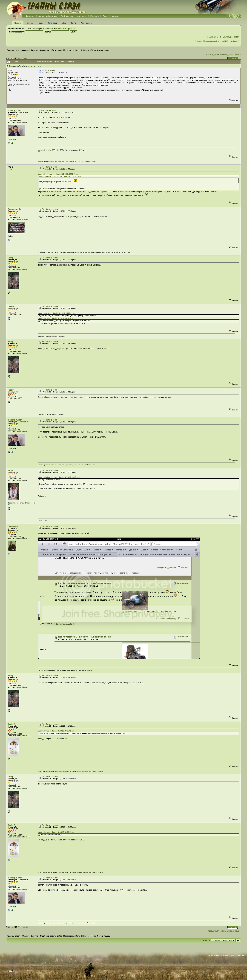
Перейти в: (206, 941)
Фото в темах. (49, 70)
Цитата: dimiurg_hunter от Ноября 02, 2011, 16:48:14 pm (60, 477)
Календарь (53, 23)
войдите (49, 29)
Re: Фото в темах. (50, 111)
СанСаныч (13, 526)
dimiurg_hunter (15, 111)
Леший (11, 306)
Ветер (86, 50)
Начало (18, 23)
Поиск (40, 23)
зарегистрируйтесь (67, 29)
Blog (64, 23)
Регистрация (86, 23)
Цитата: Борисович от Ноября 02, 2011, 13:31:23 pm (58, 174)
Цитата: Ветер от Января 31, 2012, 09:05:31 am (56, 731)
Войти (73, 23)
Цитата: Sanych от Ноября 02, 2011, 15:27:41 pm (57, 313)
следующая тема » (233, 54)
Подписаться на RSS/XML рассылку (223, 37)
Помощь (29, 23)
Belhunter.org (46, 7)
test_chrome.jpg (45, 150)
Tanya (11, 470)
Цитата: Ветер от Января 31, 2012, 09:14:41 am (56, 832)
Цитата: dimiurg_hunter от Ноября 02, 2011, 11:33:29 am (60, 176)
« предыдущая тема (215, 54)
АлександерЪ (14, 209)
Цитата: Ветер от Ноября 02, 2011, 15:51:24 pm (56, 318)
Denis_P (79, 50)
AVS (10, 70)
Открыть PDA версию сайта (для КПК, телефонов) (217, 41)
